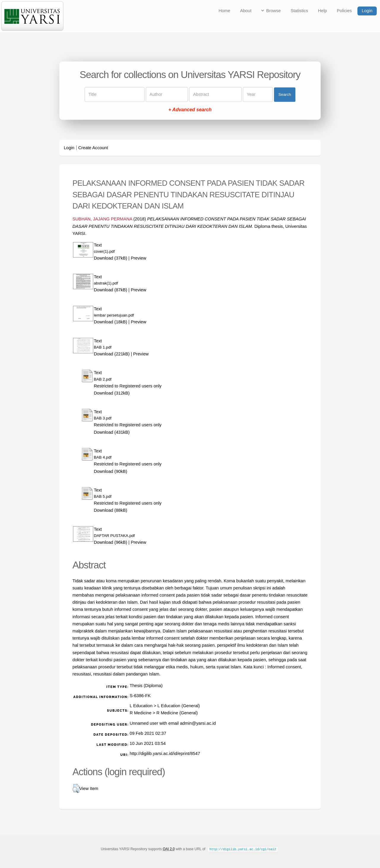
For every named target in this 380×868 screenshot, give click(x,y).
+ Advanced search (190, 110)
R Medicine (141, 713)
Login (367, 11)
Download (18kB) (110, 322)
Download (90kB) (110, 471)
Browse (274, 11)
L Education (141, 706)
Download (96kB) (110, 542)
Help (322, 11)
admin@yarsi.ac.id (198, 723)
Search (285, 94)
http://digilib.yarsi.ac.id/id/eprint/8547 (165, 753)
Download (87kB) (110, 290)
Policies (345, 11)
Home (224, 11)
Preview (138, 258)
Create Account (93, 148)
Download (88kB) (110, 510)
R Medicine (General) (177, 713)
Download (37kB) (110, 258)
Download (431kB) (112, 432)
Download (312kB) (112, 393)
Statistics (299, 11)
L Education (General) (179, 706)
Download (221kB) (112, 354)
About (246, 11)
